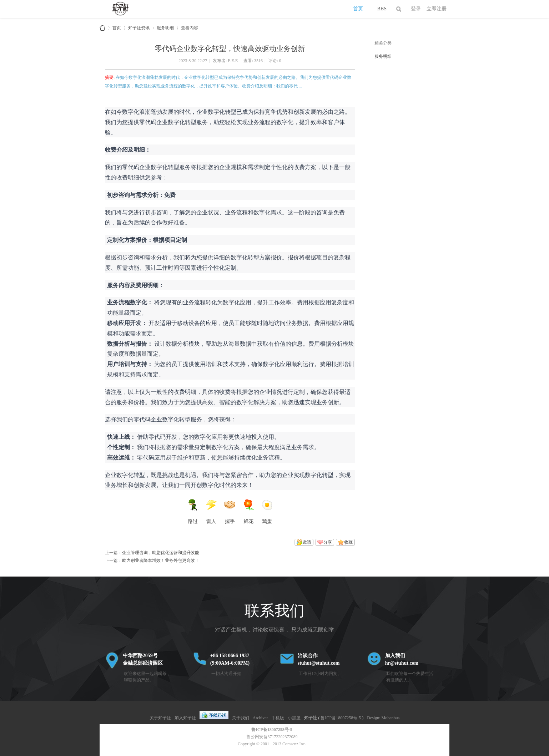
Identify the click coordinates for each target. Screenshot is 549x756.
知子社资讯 (139, 27)
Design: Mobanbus (383, 718)
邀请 (307, 542)
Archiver (260, 718)
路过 (193, 512)
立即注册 (437, 9)
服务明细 (165, 27)
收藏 (348, 542)
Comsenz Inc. (294, 744)
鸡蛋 (267, 512)
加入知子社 (185, 718)
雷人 (211, 512)
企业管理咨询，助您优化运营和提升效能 (161, 553)
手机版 (278, 718)
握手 (230, 512)
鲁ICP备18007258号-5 (341, 718)
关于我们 (241, 718)
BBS (382, 9)
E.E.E (233, 61)
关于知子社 (160, 718)
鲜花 (248, 512)
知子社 (102, 28)
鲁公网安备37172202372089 (272, 737)
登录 (416, 9)
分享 (328, 542)
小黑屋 (294, 718)
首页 (358, 9)
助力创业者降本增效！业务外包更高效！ (161, 560)
